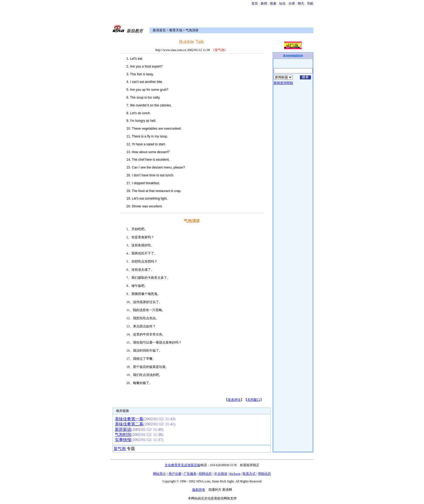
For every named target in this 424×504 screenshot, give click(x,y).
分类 (292, 4)
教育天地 (176, 30)
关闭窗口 (254, 400)
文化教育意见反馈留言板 (183, 465)
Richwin (235, 474)
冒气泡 (120, 449)
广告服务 (190, 474)
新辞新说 (123, 429)
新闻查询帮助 (283, 83)
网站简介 (160, 474)
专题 (130, 449)
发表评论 (234, 400)
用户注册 (175, 474)
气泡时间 (123, 435)
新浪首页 (159, 30)
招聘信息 (205, 474)
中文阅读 (221, 474)
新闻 (264, 4)
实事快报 (123, 440)
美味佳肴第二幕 (129, 424)
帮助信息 (264, 474)
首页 (255, 4)
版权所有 (199, 490)
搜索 (274, 4)
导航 (310, 4)
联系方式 (249, 474)
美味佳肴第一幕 (129, 419)
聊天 (301, 4)
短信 (282, 4)
